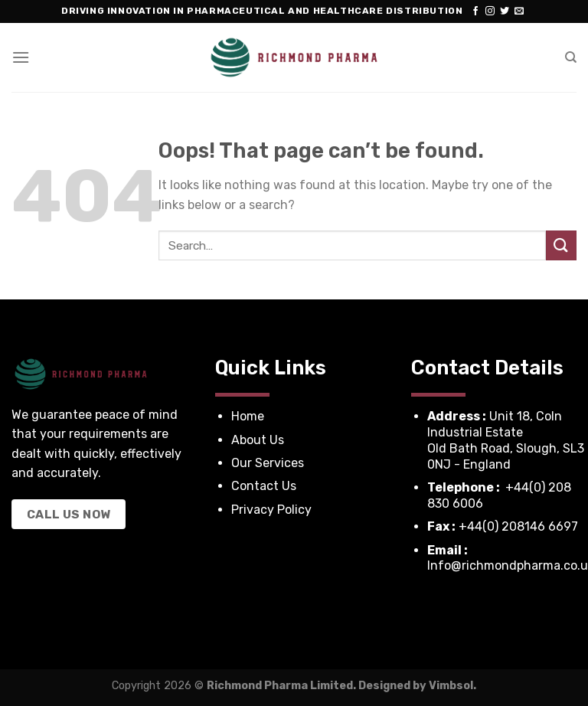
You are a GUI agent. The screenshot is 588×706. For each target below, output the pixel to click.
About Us (259, 440)
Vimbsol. (452, 686)
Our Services (269, 463)
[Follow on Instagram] (490, 11)
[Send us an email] (519, 11)
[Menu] (21, 57)
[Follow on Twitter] (505, 11)
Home (248, 416)
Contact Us (264, 486)
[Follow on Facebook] (475, 11)
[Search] (571, 57)
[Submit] (561, 245)
